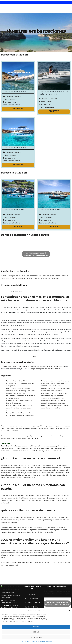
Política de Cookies (32, 592)
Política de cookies (25, 641)
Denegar (36, 632)
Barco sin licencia (20, 210)
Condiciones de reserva (32, 588)
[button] (69, 611)
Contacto (32, 579)
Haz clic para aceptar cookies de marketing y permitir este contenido (36, 254)
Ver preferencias (36, 637)
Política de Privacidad (32, 584)
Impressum (49, 641)
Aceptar (36, 627)
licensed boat (52, 94)
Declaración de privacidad (38, 641)
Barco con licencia (20, 92)
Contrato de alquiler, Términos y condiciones (32, 597)
